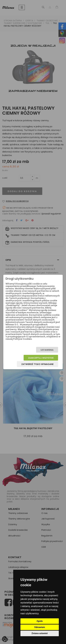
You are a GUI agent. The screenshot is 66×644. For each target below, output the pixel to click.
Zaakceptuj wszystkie (41, 358)
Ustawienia (47, 350)
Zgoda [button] (40, 621)
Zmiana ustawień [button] (40, 633)
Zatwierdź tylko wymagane (37, 364)
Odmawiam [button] (40, 627)
